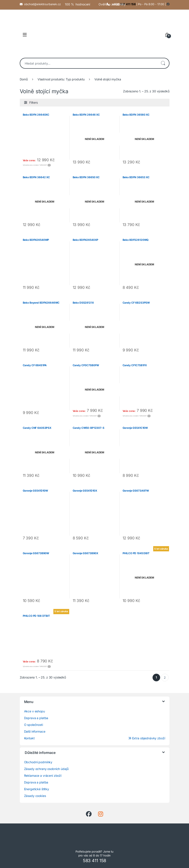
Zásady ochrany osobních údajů (46, 769)
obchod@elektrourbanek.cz (42, 4)
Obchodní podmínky (38, 762)
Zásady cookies (35, 796)
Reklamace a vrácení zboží (43, 776)
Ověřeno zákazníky (112, 4)
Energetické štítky (37, 789)
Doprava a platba (36, 718)
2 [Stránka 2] (165, 678)
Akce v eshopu (35, 711)
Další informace (35, 731)
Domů (24, 79)
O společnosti (34, 725)
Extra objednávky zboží (147, 738)
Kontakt (29, 738)
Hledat (163, 63)
